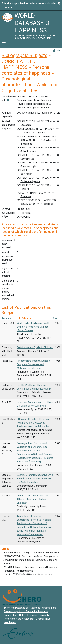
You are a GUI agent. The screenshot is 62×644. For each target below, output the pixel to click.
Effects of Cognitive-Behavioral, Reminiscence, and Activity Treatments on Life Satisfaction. (34, 423)
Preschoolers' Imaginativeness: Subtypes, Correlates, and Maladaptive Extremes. (33, 364)
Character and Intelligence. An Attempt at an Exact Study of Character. (32, 499)
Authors (7, 318)
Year (56, 318)
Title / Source (25, 318)
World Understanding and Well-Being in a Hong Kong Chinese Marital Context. (33, 327)
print (57, 50)
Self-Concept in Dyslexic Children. (35, 347)
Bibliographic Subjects (24, 55)
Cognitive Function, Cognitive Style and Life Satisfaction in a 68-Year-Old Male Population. (35, 479)
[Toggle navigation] (4, 44)
